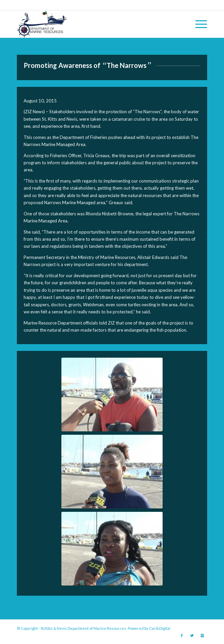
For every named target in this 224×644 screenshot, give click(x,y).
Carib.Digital (160, 628)
